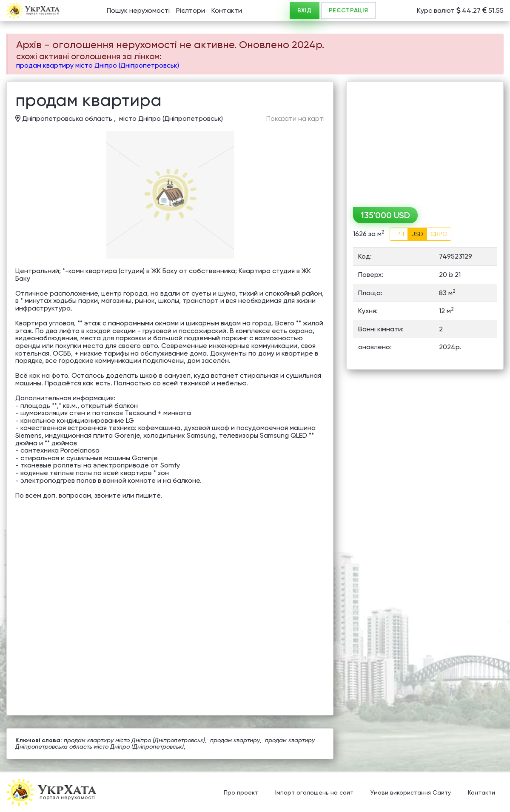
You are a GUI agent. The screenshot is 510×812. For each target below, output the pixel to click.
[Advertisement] (425, 141)
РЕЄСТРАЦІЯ (349, 10)
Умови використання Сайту (411, 793)
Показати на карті (295, 119)
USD (417, 234)
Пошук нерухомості (138, 10)
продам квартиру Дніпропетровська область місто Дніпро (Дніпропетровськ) (165, 743)
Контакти (227, 10)
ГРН (399, 234)
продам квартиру (235, 740)
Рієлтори (191, 10)
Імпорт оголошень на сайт (314, 793)
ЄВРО (439, 234)
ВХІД (305, 10)
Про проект (241, 793)
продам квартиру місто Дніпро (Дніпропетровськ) (98, 65)
